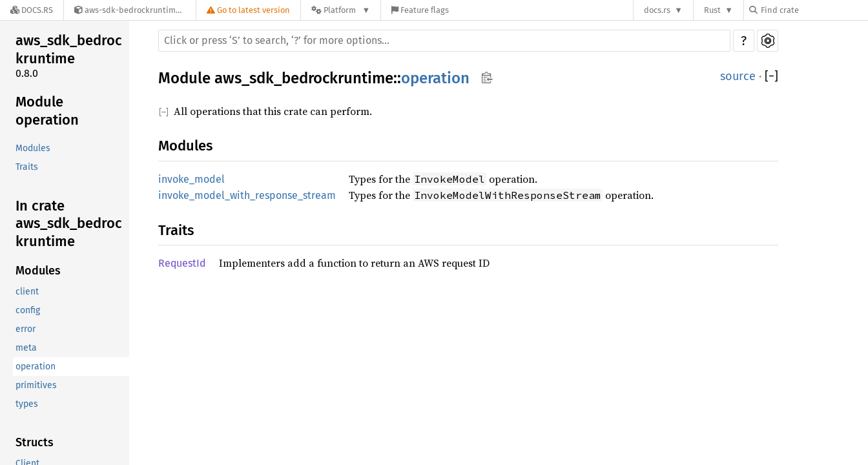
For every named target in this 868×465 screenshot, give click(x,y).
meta (26, 348)
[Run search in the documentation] (444, 41)
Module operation (47, 111)
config (28, 310)
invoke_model (191, 179)
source (738, 76)
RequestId (182, 263)
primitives (36, 385)
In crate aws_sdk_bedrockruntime (69, 223)
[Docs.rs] (32, 10)
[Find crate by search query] (814, 10)
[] (771, 77)
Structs (35, 442)
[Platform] (341, 10)
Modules (33, 148)
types (27, 404)
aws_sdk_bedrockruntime (69, 49)
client (27, 292)
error (26, 329)
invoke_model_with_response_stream (247, 195)
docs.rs (657, 10)
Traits (27, 167)
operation (36, 367)
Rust (712, 10)
